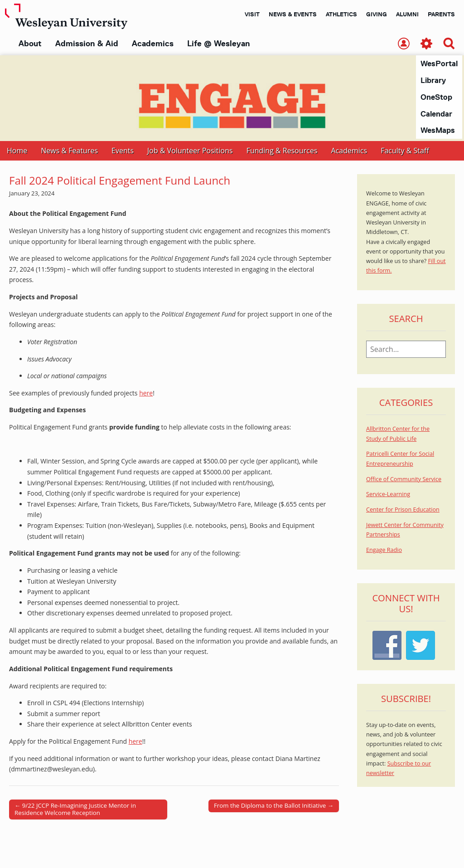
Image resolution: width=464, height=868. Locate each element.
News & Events (293, 14)
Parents (441, 14)
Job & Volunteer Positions (190, 151)
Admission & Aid (87, 44)
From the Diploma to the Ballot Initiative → (274, 806)
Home (17, 151)
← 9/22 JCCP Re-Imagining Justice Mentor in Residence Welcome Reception (75, 809)
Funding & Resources (282, 151)
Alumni (407, 14)
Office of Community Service (404, 480)
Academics (153, 44)
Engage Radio (384, 550)
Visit (252, 14)
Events (123, 151)
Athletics (341, 14)
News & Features (69, 151)
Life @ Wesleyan (218, 44)
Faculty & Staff (405, 151)
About (30, 44)
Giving (377, 14)
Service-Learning (388, 495)
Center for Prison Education (403, 510)
